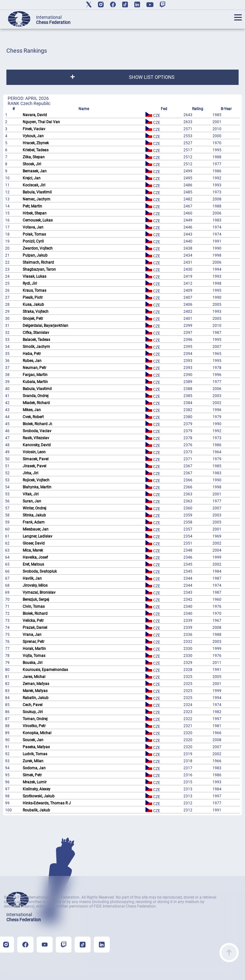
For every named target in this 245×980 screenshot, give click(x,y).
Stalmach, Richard (38, 262)
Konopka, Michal (37, 733)
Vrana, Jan (32, 635)
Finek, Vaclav (34, 129)
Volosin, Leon (34, 452)
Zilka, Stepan (34, 157)
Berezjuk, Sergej (36, 599)
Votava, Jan (33, 227)
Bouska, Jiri (33, 663)
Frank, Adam (34, 522)
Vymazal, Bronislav (39, 592)
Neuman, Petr (34, 368)
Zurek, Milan (33, 761)
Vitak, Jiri (31, 494)
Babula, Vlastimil (37, 192)
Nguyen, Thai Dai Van (41, 122)
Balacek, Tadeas (36, 340)
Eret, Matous (33, 564)
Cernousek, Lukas (38, 220)
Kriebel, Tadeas (36, 150)
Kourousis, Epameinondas (45, 670)
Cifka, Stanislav (36, 333)
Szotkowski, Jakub (39, 796)
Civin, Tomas (34, 607)
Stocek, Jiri (32, 164)
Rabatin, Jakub (36, 698)
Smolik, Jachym (36, 347)
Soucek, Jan (33, 740)
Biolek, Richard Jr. (38, 424)
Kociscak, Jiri (34, 185)
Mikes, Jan (32, 410)
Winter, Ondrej (34, 508)
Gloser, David (34, 543)
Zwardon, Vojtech (38, 248)
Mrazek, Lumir (35, 782)
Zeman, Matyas (36, 684)
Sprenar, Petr (33, 642)
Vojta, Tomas (34, 656)
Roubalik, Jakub (36, 810)
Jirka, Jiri (30, 473)
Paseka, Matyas (36, 747)
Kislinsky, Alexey (37, 789)
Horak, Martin (34, 649)
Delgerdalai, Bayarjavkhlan (45, 326)
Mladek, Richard (36, 403)
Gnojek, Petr (33, 319)
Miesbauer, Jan (36, 529)
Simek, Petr (32, 775)
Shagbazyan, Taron (39, 269)
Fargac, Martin (35, 375)
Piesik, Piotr (33, 298)
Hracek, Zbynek (36, 143)
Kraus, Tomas (34, 290)
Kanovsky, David (37, 445)
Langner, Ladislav (37, 536)
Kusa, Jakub (33, 305)
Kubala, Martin (35, 382)
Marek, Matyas (35, 691)
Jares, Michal (34, 677)
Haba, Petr (32, 354)
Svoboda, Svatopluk (40, 571)
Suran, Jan (32, 501)
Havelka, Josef (35, 557)
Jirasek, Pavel (34, 466)
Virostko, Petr (34, 726)
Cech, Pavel (33, 705)
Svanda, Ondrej (36, 396)
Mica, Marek (33, 550)
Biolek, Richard (35, 614)
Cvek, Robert (33, 417)
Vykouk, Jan (33, 136)
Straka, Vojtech (36, 312)
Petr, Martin (32, 206)
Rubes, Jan (32, 361)
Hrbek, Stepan (35, 213)
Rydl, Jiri (30, 283)
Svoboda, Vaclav (37, 431)
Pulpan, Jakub (35, 255)
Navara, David (35, 115)
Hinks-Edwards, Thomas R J (47, 803)
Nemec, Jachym (37, 199)
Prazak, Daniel (35, 628)
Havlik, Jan (32, 578)
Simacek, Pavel (36, 459)
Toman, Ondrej (35, 719)
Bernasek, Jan (35, 171)
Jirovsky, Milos (35, 585)
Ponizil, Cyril (33, 241)
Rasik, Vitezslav (36, 438)
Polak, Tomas (34, 234)
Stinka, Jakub (34, 515)
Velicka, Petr (33, 621)
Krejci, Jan (32, 178)
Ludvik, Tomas (35, 754)
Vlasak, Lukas (34, 276)
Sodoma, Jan (34, 768)
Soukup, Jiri (33, 712)
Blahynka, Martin (37, 487)
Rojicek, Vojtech (36, 480)
